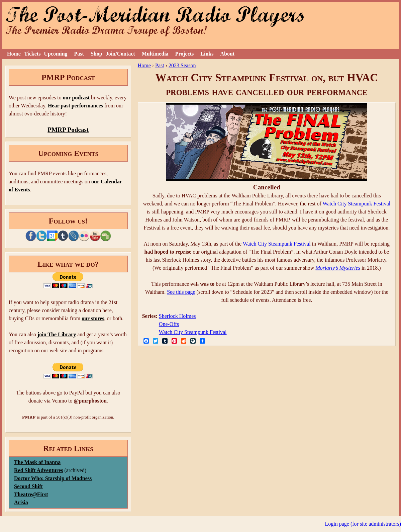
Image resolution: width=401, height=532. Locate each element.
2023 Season (182, 65)
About (227, 54)
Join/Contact (120, 54)
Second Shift (28, 486)
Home (14, 54)
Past (79, 54)
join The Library (57, 334)
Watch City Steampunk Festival (357, 204)
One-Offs (169, 324)
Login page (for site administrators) (363, 524)
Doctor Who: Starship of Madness (53, 478)
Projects (185, 54)
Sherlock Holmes (177, 316)
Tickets (32, 54)
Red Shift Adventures (38, 470)
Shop (96, 54)
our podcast (76, 98)
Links (207, 54)
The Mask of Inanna (37, 462)
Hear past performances (75, 106)
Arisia (21, 502)
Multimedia (155, 54)
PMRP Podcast (68, 130)
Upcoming (56, 54)
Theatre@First (31, 494)
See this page (181, 292)
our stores (93, 318)
